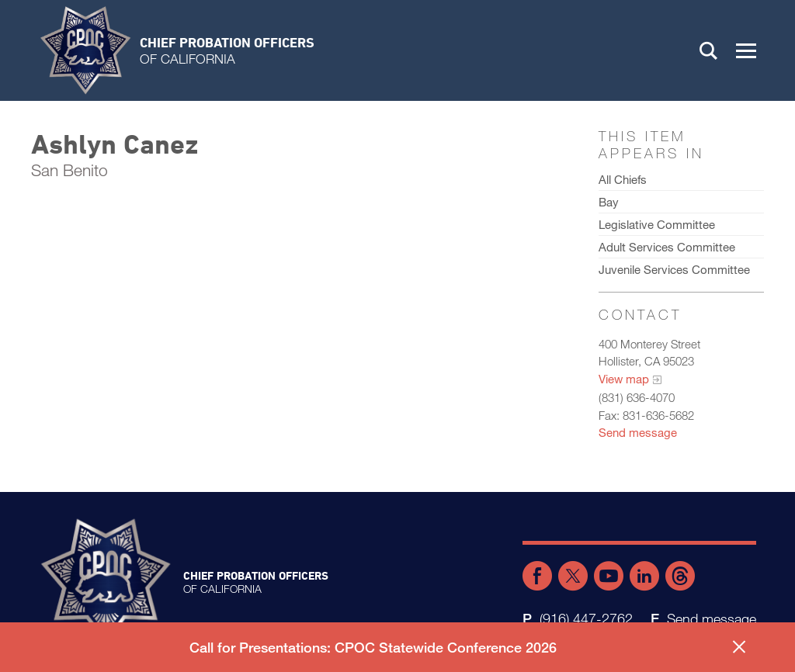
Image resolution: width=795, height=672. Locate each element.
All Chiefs (623, 179)
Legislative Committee (657, 224)
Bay (609, 202)
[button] (746, 50)
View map (624, 379)
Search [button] (709, 50)
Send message (638, 432)
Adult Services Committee (667, 247)
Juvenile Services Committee (674, 269)
